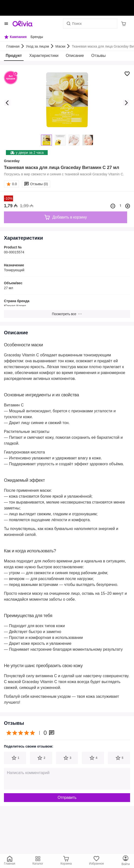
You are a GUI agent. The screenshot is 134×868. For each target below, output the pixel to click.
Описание (75, 56)
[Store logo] (22, 24)
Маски (60, 46)
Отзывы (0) (39, 184)
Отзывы (98, 56)
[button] (7, 103)
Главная (13, 46)
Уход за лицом (37, 46)
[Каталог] (126, 861)
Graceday (12, 161)
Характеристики (44, 56)
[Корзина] (124, 24)
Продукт (14, 56)
